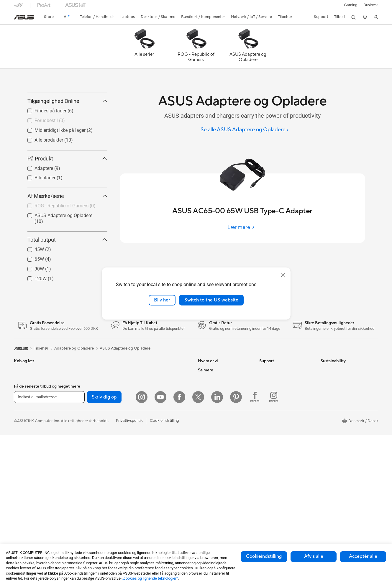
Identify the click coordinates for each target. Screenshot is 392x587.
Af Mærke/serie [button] (67, 222)
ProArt (204, 521)
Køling (80, 459)
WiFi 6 (141, 396)
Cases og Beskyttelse (154, 494)
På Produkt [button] (67, 185)
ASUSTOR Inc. (211, 432)
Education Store (212, 494)
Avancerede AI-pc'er (216, 485)
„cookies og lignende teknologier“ (150, 578)
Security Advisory (275, 450)
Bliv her (162, 300)
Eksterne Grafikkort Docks (98, 476)
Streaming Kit (148, 476)
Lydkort (81, 485)
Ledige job (207, 441)
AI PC (203, 476)
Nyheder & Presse (213, 423)
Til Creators (24, 450)
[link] (24, 17)
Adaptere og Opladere (155, 503)
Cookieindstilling (264, 556)
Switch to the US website (211, 300)
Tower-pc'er (24, 504)
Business (371, 5)
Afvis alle (314, 556)
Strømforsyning (88, 468)
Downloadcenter (274, 432)
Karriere (205, 405)
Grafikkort (84, 441)
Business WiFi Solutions (156, 432)
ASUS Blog (208, 538)
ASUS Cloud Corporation (220, 450)
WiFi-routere (147, 405)
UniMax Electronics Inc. (218, 458)
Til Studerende (26, 459)
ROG (202, 512)
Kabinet (81, 450)
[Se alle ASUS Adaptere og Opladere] (245, 130)
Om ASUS (207, 396)
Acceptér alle (363, 556)
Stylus (141, 521)
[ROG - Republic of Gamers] (196, 48)
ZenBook (206, 529)
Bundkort (83, 432)
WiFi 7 (80, 512)
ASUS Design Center (216, 503)
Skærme (21, 486)
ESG (202, 414)
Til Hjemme (23, 424)
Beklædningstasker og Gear (160, 485)
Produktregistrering (277, 423)
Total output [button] (67, 266)
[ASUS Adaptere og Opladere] (248, 48)
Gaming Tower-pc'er (32, 512)
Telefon (20, 406)
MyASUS (267, 458)
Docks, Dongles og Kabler (158, 512)
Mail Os (266, 405)
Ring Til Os (269, 414)
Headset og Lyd (149, 468)
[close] (283, 275)
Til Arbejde (23, 441)
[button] (351, 5)
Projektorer (85, 405)
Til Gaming (23, 432)
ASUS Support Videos (279, 441)
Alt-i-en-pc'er (26, 495)
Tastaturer (145, 450)
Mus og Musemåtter (153, 459)
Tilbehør (21, 468)
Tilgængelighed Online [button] (67, 128)
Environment (332, 405)
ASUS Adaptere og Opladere (125, 375)
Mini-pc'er (83, 396)
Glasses (81, 414)
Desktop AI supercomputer (159, 423)
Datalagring (85, 494)
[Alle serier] (144, 48)
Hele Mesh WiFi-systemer (158, 414)
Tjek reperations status (279, 467)
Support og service (276, 396)
